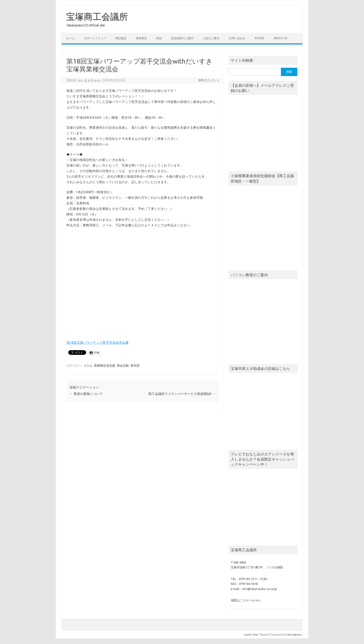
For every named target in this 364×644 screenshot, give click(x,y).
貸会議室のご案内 (182, 38)
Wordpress (295, 634)
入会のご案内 (211, 38)
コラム (88, 365)
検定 (159, 38)
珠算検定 (141, 38)
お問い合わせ (237, 38)
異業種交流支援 (105, 365)
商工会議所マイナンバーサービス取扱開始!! (182, 394)
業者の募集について (86, 394)
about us (280, 38)
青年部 (135, 365)
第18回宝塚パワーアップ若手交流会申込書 (97, 343)
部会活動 (123, 365)
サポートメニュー (95, 38)
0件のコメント (209, 80)
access (259, 38)
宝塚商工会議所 (97, 16)
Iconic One (251, 634)
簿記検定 (121, 38)
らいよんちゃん (89, 80)
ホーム (70, 38)
